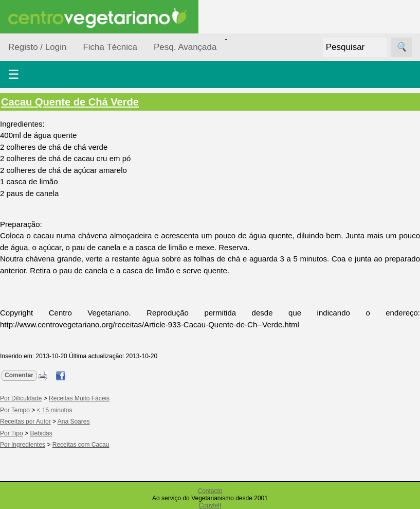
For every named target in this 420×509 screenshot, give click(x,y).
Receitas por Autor (25, 422)
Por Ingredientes (23, 445)
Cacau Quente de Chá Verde (70, 102)
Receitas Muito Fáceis (79, 398)
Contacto (210, 491)
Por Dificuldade (21, 398)
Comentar (19, 375)
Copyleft (210, 505)
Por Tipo (12, 433)
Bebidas (41, 433)
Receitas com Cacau (81, 445)
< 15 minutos (55, 410)
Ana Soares (74, 422)
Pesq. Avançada (185, 47)
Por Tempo (15, 410)
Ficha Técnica (110, 47)
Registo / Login (37, 47)
